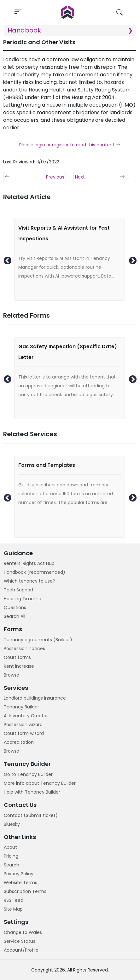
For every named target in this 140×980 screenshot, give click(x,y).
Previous (6, 260)
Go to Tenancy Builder (28, 774)
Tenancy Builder (21, 707)
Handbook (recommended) (35, 572)
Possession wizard (23, 725)
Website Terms (20, 883)
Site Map (13, 909)
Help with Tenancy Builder (32, 792)
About (10, 847)
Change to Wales (23, 932)
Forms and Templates (47, 465)
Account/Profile (21, 950)
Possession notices (24, 648)
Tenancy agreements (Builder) (38, 640)
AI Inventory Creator (26, 716)
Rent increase (19, 666)
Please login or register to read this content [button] (70, 145)
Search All (15, 616)
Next (131, 260)
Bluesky (12, 824)
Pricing (11, 856)
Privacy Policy (19, 874)
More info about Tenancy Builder (40, 783)
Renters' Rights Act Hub (29, 563)
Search (12, 865)
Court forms (17, 657)
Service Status (20, 941)
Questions (15, 607)
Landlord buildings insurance (35, 698)
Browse (12, 675)
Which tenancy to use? (29, 581)
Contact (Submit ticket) (31, 815)
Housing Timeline (23, 599)
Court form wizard (24, 733)
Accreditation (19, 742)
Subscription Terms (25, 891)
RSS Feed (14, 900)
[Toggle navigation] (18, 12)
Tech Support (19, 590)
